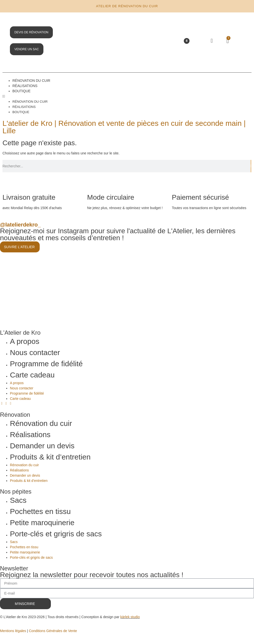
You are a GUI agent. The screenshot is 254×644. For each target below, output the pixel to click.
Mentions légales (13, 631)
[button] (187, 41)
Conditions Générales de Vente (53, 631)
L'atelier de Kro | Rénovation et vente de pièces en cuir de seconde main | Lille (124, 127)
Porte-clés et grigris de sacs (56, 534)
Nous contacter (35, 352)
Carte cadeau (32, 375)
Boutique (21, 91)
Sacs (18, 500)
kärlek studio (130, 617)
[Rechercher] (251, 166)
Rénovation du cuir (31, 81)
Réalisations (25, 86)
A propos (25, 341)
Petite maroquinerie (42, 523)
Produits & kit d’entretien (50, 457)
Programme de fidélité (46, 364)
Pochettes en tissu (40, 511)
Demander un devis (42, 446)
